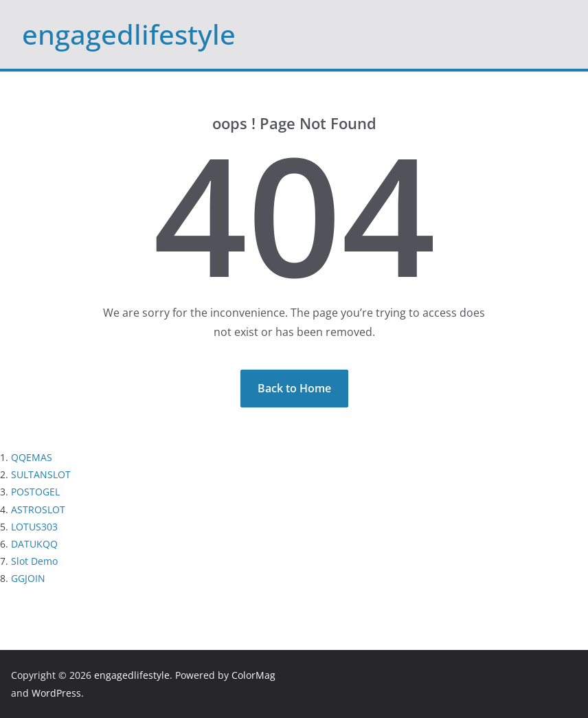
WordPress (56, 693)
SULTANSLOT (41, 474)
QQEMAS (32, 457)
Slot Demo (34, 561)
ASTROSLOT (38, 509)
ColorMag (253, 675)
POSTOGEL (35, 492)
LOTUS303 (34, 527)
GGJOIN (28, 578)
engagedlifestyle (129, 34)
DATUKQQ (34, 544)
